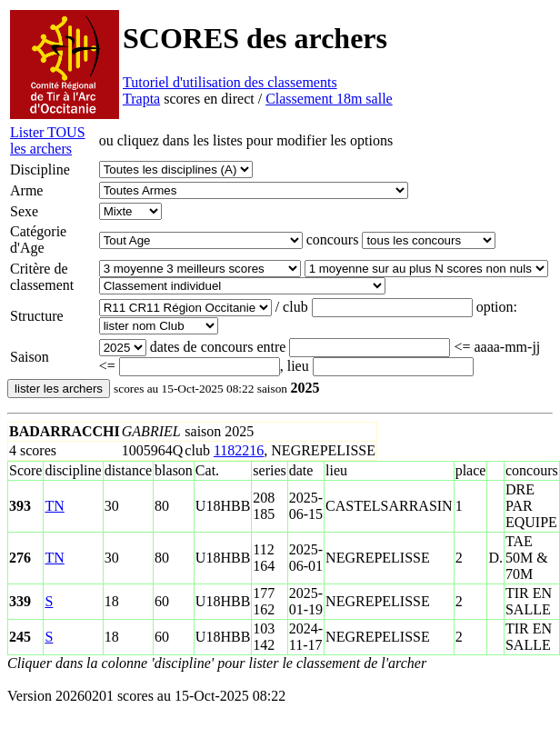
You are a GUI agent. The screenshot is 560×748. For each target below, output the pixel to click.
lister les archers (59, 389)
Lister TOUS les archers (48, 140)
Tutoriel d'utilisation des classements (230, 82)
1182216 (239, 450)
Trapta (141, 99)
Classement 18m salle (329, 99)
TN (54, 506)
